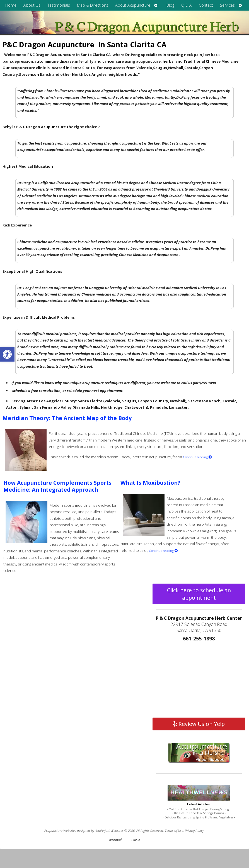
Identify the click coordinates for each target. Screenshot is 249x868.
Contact (206, 5)
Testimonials (59, 5)
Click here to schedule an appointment (199, 594)
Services (227, 5)
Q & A (187, 5)
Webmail (115, 840)
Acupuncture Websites (60, 830)
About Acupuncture (133, 5)
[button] (7, 354)
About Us (32, 5)
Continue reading (197, 457)
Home (11, 5)
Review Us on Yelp (199, 724)
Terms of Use (174, 830)
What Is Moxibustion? (150, 483)
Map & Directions (93, 5)
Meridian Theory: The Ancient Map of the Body (67, 418)
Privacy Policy (194, 830)
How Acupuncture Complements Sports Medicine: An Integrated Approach (57, 486)
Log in (136, 840)
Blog (170, 5)
